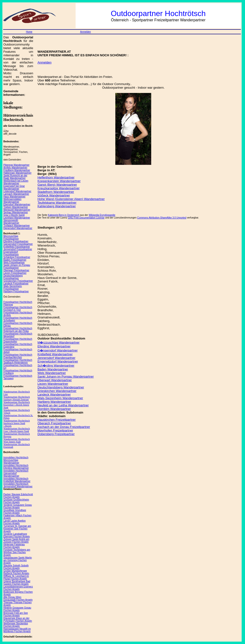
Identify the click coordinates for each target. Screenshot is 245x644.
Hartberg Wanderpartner (54, 402)
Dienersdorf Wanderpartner (18, 228)
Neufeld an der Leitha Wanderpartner (63, 405)
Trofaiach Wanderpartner (17, 226)
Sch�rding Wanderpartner (56, 365)
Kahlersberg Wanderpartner (57, 206)
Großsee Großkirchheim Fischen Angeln (16, 501)
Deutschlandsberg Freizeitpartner (13, 277)
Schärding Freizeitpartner (17, 257)
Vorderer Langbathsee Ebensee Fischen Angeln (17, 535)
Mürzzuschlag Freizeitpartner (11, 237)
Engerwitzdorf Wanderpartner (58, 361)
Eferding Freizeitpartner (16, 241)
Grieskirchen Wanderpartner (57, 391)
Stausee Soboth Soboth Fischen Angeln (16, 567)
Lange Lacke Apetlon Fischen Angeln (14, 522)
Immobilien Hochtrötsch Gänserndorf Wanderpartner (16, 473)
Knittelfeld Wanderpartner (55, 354)
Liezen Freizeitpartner (15, 273)
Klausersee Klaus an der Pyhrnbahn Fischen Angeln (18, 620)
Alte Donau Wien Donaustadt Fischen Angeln (18, 598)
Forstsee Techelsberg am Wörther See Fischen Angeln (17, 552)
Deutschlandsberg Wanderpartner (61, 387)
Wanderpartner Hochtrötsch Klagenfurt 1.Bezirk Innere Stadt (17, 405)
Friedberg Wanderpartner (17, 170)
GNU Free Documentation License (86, 218)
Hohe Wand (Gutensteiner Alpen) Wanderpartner (71, 199)
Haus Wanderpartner (14, 197)
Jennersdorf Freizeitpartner (18, 249)
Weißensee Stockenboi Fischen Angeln (16, 625)
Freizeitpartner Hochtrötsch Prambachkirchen (18, 356)
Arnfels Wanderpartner (15, 168)
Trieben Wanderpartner (16, 207)
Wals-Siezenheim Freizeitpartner (13, 287)
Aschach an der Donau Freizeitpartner (64, 427)
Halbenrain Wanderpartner (17, 173)
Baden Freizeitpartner (15, 260)
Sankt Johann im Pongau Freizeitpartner (17, 266)
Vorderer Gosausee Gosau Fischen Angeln (18, 506)
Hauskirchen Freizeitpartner (57, 420)
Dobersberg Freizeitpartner (56, 434)
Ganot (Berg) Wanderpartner (57, 185)
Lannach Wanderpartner (16, 194)
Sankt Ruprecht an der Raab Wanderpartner (15, 177)
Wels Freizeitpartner (14, 262)
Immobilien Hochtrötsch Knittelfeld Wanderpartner (17, 480)
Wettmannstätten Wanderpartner (12, 201)
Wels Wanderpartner (52, 373)
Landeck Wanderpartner (54, 394)
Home (29, 32)
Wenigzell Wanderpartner (17, 210)
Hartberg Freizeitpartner (16, 291)
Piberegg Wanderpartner (16, 165)
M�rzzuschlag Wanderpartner (59, 342)
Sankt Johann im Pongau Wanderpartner (66, 377)
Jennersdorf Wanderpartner (57, 358)
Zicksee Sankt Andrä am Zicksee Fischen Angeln (16, 540)
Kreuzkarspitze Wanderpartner (59, 188)
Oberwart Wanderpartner (55, 380)
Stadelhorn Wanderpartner (56, 192)
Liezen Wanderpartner (53, 384)
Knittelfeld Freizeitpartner (17, 247)
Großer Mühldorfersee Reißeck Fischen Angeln (16, 572)
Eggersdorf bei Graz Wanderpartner (14, 187)
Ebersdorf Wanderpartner (17, 204)
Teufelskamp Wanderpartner (57, 203)
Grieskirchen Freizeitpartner (18, 281)
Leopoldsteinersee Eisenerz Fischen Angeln (18, 588)
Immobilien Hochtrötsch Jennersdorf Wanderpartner (18, 485)
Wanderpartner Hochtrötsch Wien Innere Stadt (17, 440)
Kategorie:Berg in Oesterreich (64, 215)
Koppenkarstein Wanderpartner (59, 181)
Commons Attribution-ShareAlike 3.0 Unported (162, 218)
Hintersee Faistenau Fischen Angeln (14, 546)
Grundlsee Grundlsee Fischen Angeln (15, 512)
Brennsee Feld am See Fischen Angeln (16, 614)
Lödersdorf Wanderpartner (17, 191)
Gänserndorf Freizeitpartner (18, 244)
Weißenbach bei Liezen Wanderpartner (16, 182)
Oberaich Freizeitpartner (54, 423)
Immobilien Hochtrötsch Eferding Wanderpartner (16, 467)
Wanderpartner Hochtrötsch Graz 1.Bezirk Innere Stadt (17, 430)
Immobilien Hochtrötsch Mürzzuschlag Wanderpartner (16, 460)
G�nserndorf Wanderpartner (58, 350)
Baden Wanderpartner (53, 369)
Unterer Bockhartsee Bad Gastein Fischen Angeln (17, 583)
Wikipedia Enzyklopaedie (102, 215)
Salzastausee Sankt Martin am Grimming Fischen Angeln (18, 560)
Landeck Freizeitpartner (16, 284)
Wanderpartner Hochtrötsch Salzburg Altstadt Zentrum (17, 398)
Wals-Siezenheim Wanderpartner (60, 398)
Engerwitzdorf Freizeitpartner (11, 253)
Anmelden (86, 32)
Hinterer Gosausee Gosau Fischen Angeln (17, 609)
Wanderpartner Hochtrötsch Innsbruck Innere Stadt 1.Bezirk (17, 423)
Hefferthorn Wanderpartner (56, 177)
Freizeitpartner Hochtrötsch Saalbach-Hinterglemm (18, 361)
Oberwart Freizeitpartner (16, 270)
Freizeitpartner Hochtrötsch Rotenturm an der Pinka (18, 330)
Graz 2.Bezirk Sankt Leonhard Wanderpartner (17, 216)
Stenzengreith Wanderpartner (11, 222)
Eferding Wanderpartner (54, 346)
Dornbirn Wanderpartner (54, 409)
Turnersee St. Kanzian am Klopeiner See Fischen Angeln (17, 529)
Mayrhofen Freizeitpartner (55, 430)
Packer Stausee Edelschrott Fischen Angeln (18, 496)
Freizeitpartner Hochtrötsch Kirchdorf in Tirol (18, 309)
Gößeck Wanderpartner (54, 195)
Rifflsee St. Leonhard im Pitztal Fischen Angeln (16, 577)
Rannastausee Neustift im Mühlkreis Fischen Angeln (17, 630)
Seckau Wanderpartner (16, 212)
